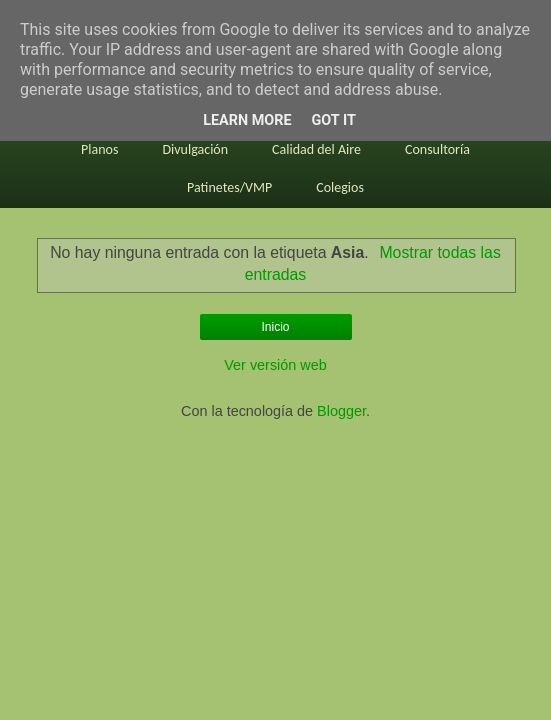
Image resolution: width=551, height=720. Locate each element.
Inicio (275, 327)
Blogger (341, 411)
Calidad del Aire (316, 149)
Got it (334, 120)
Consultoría (437, 149)
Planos (99, 149)
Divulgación (195, 149)
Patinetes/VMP (229, 187)
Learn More (247, 120)
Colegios (340, 187)
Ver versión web (275, 365)
